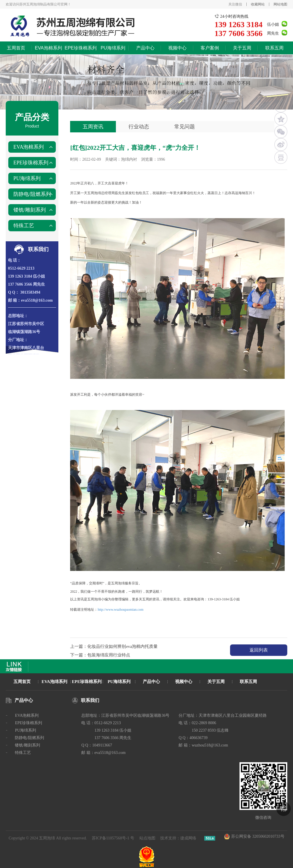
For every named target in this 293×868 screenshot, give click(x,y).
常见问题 (185, 127)
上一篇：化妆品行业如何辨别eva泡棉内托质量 (114, 646)
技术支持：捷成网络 (178, 838)
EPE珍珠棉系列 (81, 48)
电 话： (15, 260)
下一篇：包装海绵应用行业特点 (100, 655)
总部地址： (18, 316)
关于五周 (242, 48)
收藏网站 (258, 4)
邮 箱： (15, 300)
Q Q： (14, 292)
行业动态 (139, 127)
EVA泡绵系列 (54, 682)
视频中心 (177, 48)
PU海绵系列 (113, 48)
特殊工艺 (24, 226)
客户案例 (210, 48)
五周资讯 (93, 127)
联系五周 (274, 48)
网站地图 (280, 4)
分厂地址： (18, 340)
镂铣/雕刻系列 (30, 210)
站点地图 (147, 838)
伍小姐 (273, 24)
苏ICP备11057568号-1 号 (113, 838)
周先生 (273, 33)
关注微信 (235, 4)
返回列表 (259, 650)
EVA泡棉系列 (48, 48)
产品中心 (145, 48)
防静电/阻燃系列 (32, 194)
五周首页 (16, 48)
